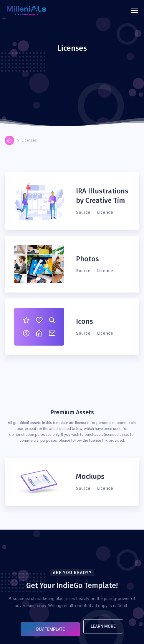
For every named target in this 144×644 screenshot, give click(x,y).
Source (83, 212)
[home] (26, 11)
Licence (105, 212)
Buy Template (51, 633)
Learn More (103, 630)
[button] (134, 11)
